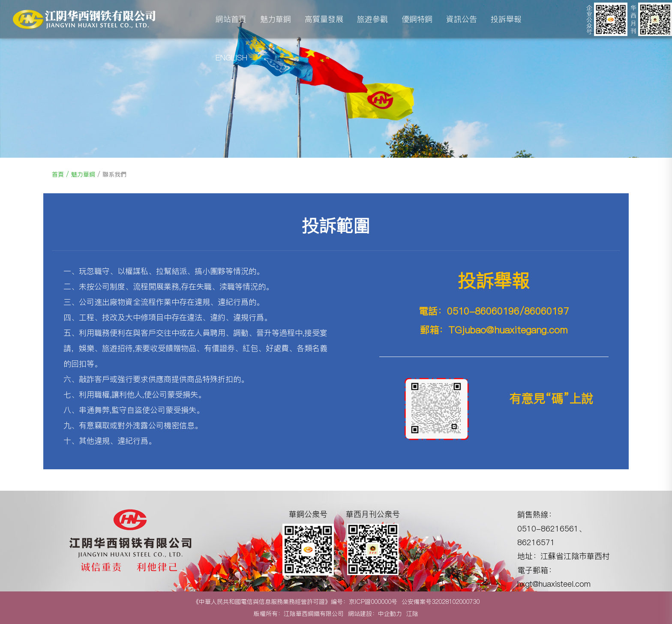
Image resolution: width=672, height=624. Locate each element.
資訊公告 (462, 19)
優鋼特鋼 (417, 19)
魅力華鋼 (276, 19)
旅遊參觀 (372, 19)
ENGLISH (231, 58)
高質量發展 (324, 19)
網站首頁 (231, 19)
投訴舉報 (506, 19)
